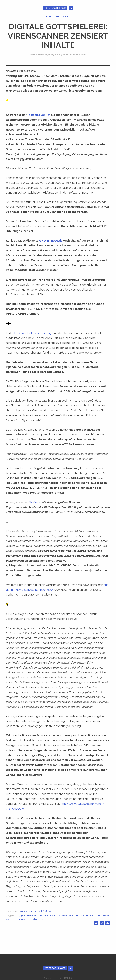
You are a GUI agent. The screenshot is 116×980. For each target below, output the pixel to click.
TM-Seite (34, 502)
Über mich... (63, 17)
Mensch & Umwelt (44, 911)
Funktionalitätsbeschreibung (33, 333)
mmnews (98, 915)
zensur (42, 919)
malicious (79, 915)
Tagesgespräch (27, 911)
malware (89, 915)
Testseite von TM (39, 115)
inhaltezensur (31, 915)
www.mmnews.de (51, 241)
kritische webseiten (65, 915)
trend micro (17, 919)
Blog (49, 17)
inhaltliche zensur (46, 915)
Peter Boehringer (55, 8)
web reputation (31, 919)
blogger (20, 915)
